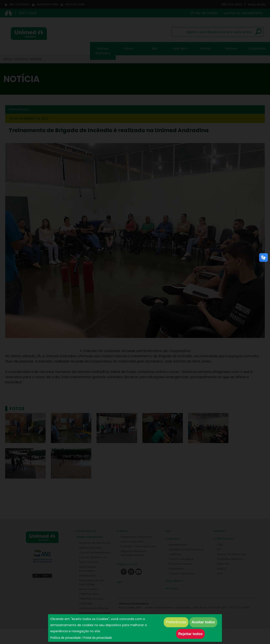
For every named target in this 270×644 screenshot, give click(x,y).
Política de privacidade (66, 638)
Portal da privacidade (98, 638)
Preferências (176, 622)
